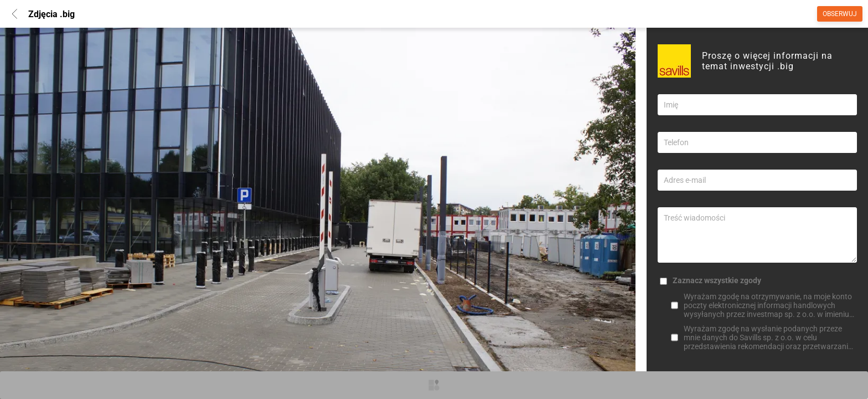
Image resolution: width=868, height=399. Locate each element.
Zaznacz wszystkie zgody (717, 280)
